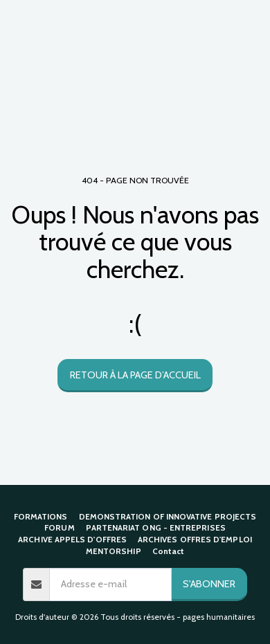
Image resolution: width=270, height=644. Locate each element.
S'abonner (209, 584)
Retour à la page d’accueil (135, 375)
